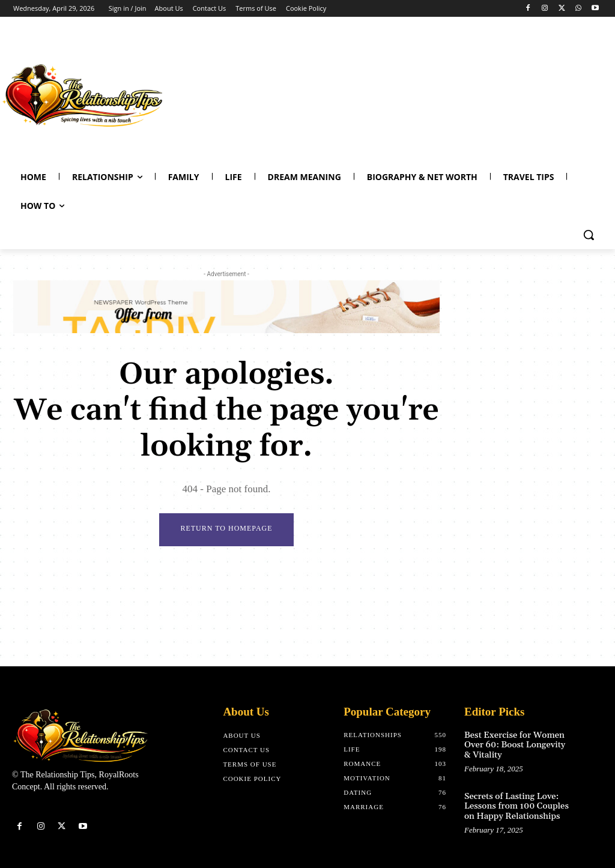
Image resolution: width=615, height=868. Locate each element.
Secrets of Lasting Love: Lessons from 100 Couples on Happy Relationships (514, 803)
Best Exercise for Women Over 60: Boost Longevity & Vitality (513, 744)
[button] (589, 235)
